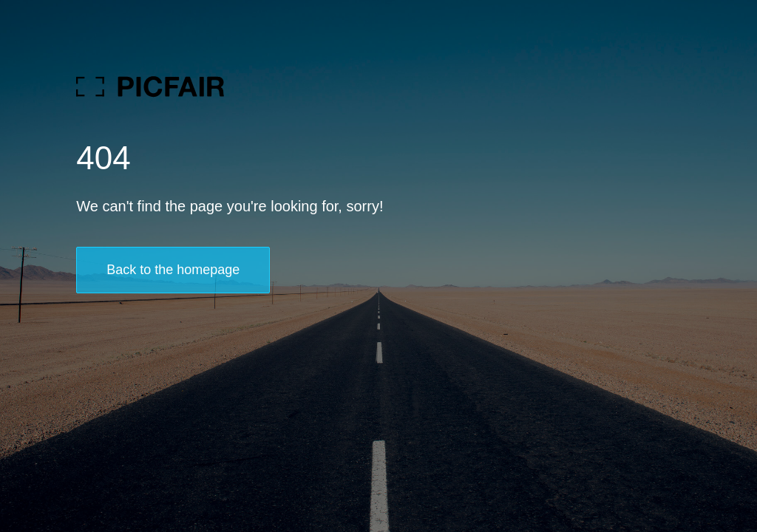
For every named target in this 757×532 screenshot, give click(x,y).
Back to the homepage (173, 270)
